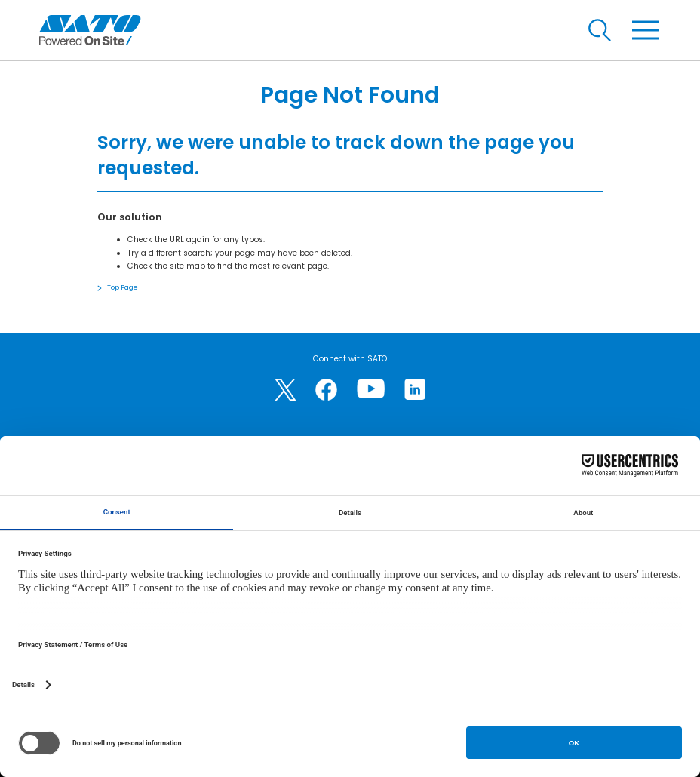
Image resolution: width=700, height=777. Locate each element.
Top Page (123, 287)
